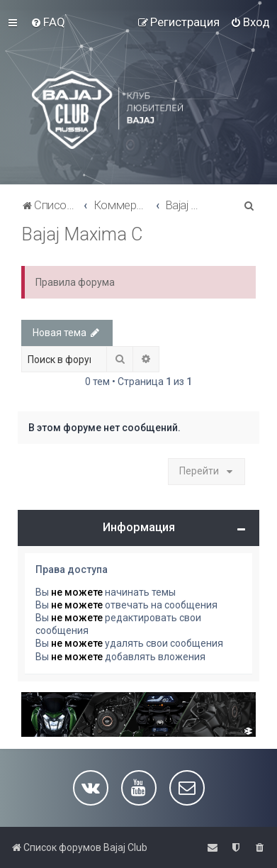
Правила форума (75, 282)
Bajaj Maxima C (82, 234)
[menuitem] (48, 22)
